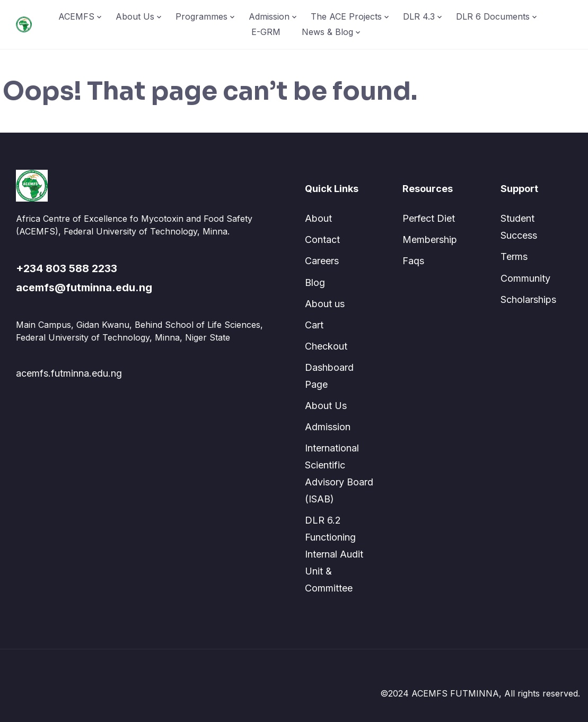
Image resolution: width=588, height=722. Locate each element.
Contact (322, 240)
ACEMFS (76, 16)
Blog (315, 282)
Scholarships (528, 299)
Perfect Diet (429, 218)
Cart (314, 325)
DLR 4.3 (419, 16)
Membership (430, 240)
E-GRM (266, 32)
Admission (269, 16)
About (318, 218)
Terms (514, 256)
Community (525, 278)
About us (325, 304)
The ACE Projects (346, 16)
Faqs (413, 261)
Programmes (201, 16)
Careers (322, 261)
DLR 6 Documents (493, 16)
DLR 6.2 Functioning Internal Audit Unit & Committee (334, 554)
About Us (135, 16)
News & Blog (327, 32)
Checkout (326, 346)
